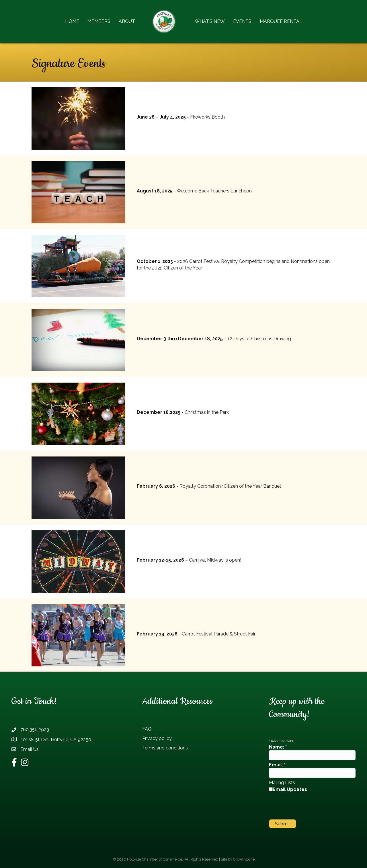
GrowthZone (244, 859)
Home (72, 21)
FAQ (147, 729)
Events (242, 21)
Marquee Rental (281, 21)
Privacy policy (157, 738)
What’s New (210, 21)
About (127, 21)
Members (99, 21)
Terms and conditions (165, 748)
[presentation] (313, 805)
